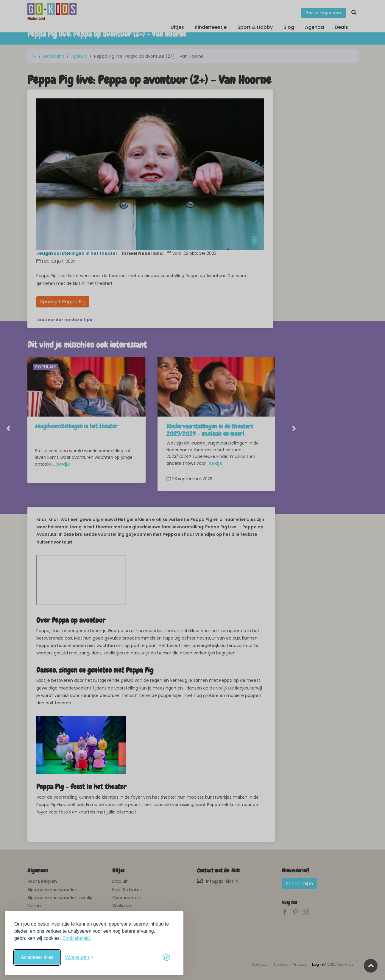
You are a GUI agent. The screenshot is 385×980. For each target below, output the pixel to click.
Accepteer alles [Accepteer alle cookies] (37, 957)
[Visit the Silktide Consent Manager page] (167, 957)
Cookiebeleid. (77, 938)
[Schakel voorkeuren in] (79, 957)
